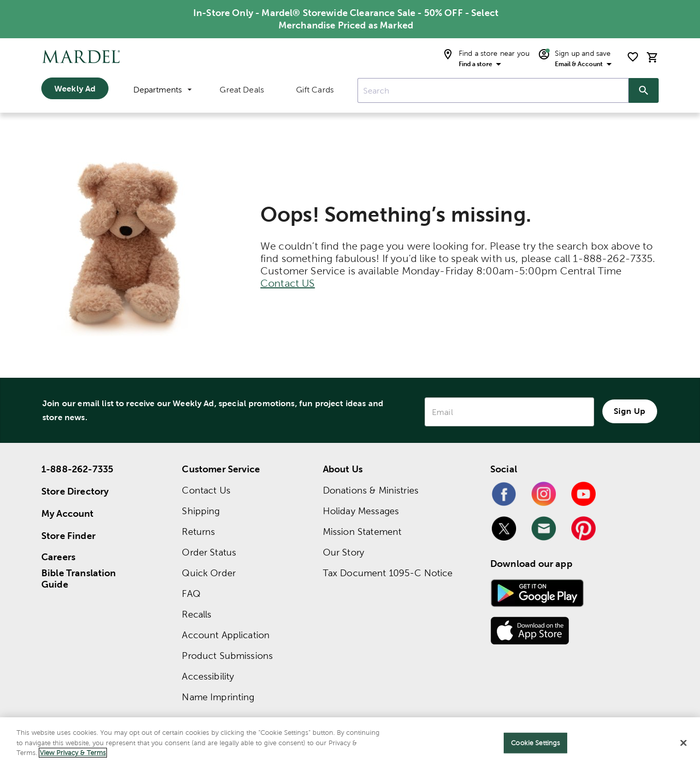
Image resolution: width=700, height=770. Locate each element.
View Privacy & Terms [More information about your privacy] (73, 753)
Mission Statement (362, 532)
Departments (162, 90)
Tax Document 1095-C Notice (388, 573)
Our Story (344, 552)
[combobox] (493, 90)
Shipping (201, 511)
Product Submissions (227, 656)
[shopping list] (633, 57)
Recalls (197, 614)
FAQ (191, 594)
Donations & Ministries (371, 490)
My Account (68, 513)
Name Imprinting (218, 697)
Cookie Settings (535, 743)
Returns (198, 532)
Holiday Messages (361, 511)
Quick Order (209, 573)
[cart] (652, 57)
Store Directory (75, 491)
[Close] (683, 743)
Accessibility (208, 676)
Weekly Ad (75, 88)
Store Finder (68, 536)
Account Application (226, 635)
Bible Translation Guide (79, 579)
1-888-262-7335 (77, 469)
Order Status (209, 552)
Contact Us (206, 490)
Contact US (288, 283)
